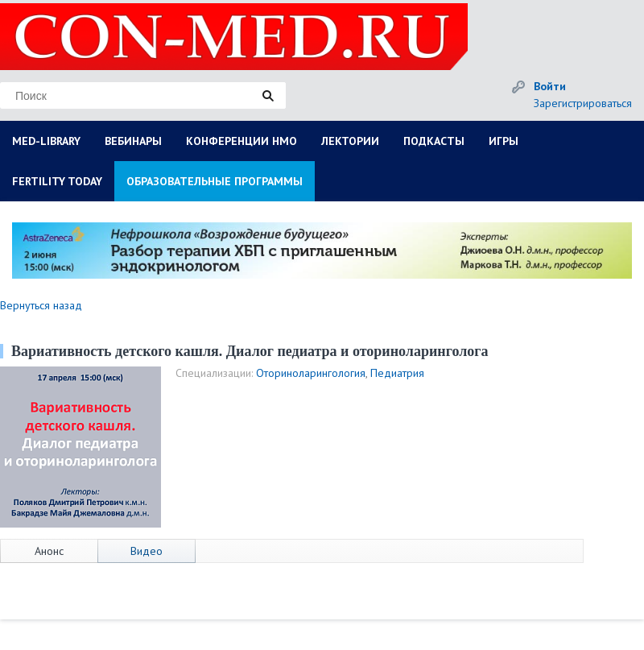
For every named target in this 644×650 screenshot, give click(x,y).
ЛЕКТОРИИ (350, 141)
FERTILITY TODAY (57, 181)
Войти (550, 86)
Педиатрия (397, 373)
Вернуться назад (41, 305)
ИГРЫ (504, 141)
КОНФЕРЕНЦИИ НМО (242, 141)
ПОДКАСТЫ (434, 141)
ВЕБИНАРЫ (133, 141)
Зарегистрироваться (583, 103)
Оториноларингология (311, 373)
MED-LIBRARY (46, 141)
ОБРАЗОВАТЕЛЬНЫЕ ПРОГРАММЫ (215, 181)
